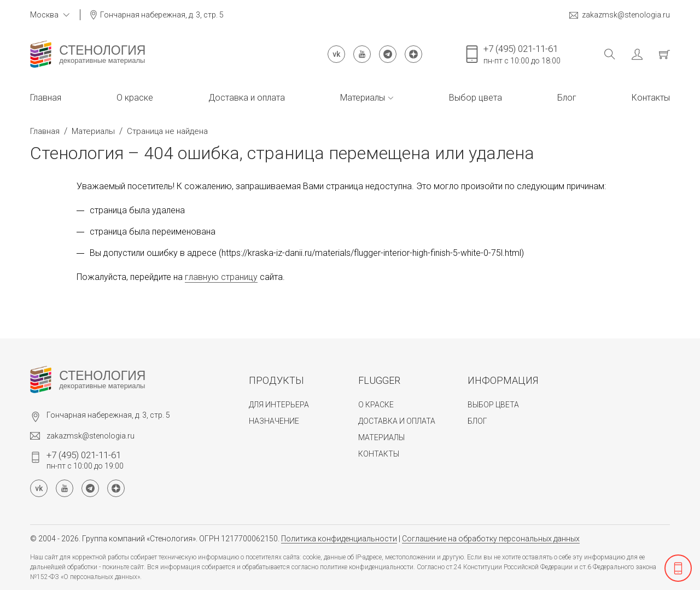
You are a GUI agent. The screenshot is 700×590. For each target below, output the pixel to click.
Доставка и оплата (247, 98)
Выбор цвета (476, 98)
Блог (567, 98)
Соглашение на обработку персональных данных (491, 539)
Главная (46, 98)
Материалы (367, 98)
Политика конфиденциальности (339, 539)
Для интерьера (279, 405)
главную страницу (221, 277)
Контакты (651, 98)
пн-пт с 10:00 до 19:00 (85, 460)
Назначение (274, 421)
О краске (135, 98)
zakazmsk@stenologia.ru (620, 15)
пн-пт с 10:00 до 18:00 (522, 54)
